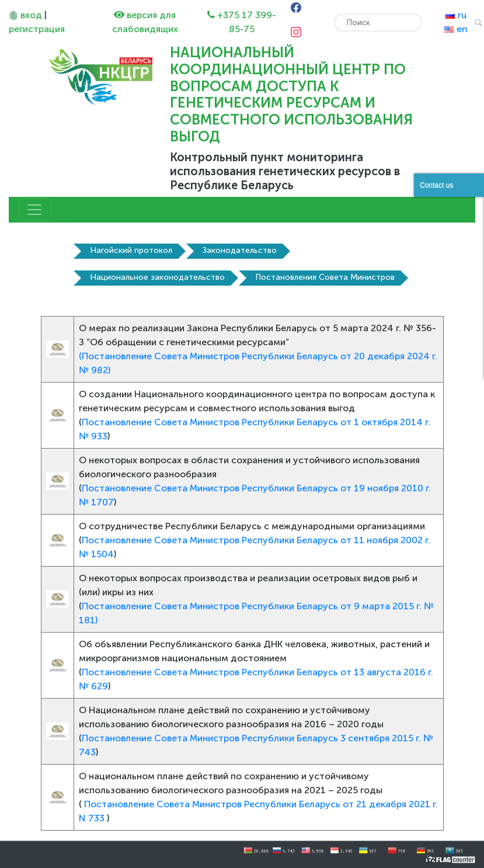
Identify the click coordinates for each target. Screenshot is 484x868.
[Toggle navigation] (34, 210)
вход (31, 15)
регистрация (37, 29)
